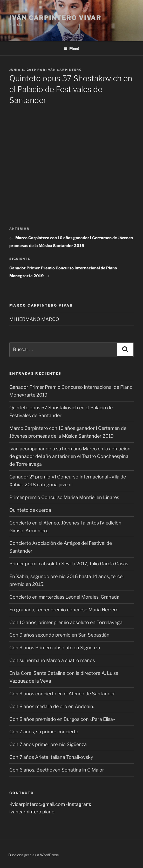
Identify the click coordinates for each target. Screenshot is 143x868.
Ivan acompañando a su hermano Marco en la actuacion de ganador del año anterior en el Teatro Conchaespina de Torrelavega (70, 456)
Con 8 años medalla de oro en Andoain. (52, 706)
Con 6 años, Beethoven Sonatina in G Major (57, 770)
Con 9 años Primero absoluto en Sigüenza (55, 648)
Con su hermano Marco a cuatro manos (52, 660)
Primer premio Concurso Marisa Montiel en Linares (64, 497)
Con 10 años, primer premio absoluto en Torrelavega (66, 622)
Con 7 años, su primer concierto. (44, 732)
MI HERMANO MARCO (34, 319)
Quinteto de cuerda (30, 510)
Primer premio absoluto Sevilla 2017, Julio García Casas (69, 564)
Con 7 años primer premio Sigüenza (48, 744)
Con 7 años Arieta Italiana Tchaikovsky (51, 757)
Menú (71, 48)
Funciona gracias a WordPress (33, 855)
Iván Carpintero (64, 70)
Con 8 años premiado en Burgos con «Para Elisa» (62, 719)
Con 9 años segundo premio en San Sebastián (59, 635)
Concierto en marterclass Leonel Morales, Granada (64, 597)
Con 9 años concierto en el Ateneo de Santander (62, 694)
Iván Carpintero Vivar (55, 18)
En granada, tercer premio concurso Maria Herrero (64, 610)
